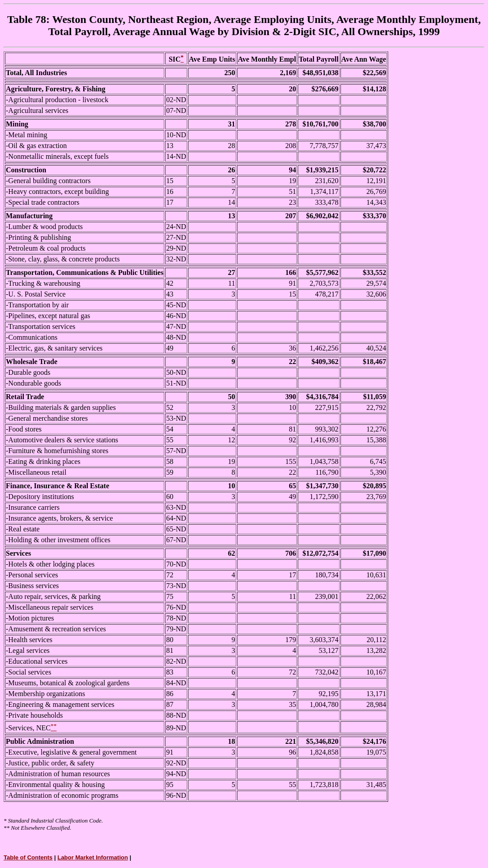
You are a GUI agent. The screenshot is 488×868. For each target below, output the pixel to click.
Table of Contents (28, 857)
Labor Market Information (93, 857)
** (7, 828)
